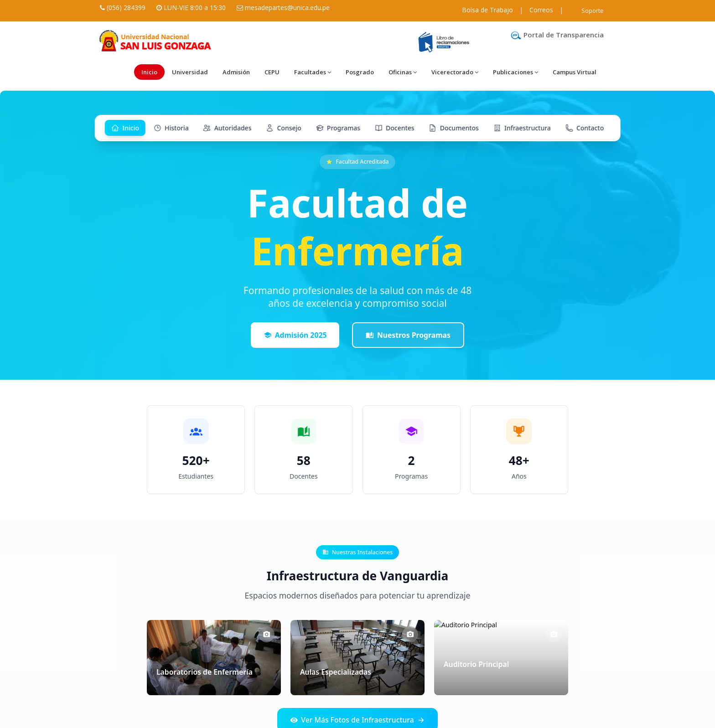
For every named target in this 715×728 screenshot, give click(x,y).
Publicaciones (516, 72)
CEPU (272, 72)
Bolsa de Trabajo (487, 10)
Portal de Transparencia (557, 35)
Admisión (236, 72)
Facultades (313, 72)
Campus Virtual (575, 72)
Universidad (190, 72)
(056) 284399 (126, 8)
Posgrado (360, 72)
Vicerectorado (455, 72)
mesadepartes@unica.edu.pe (287, 8)
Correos (541, 10)
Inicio (149, 72)
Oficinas (403, 72)
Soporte (593, 10)
